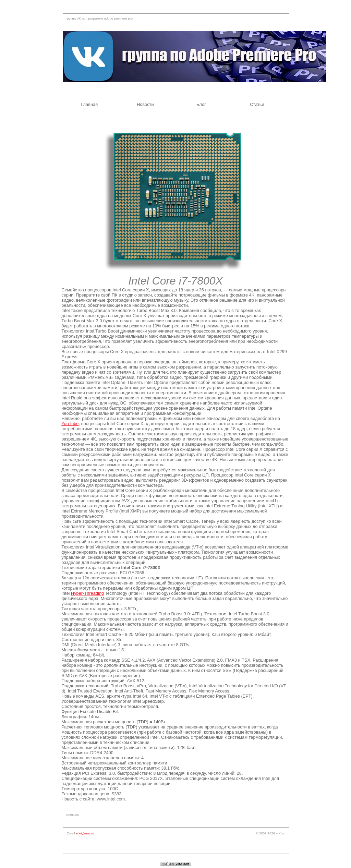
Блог (201, 104)
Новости (145, 104)
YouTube (70, 424)
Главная (89, 104)
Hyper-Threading (87, 593)
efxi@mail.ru (85, 833)
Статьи (257, 104)
